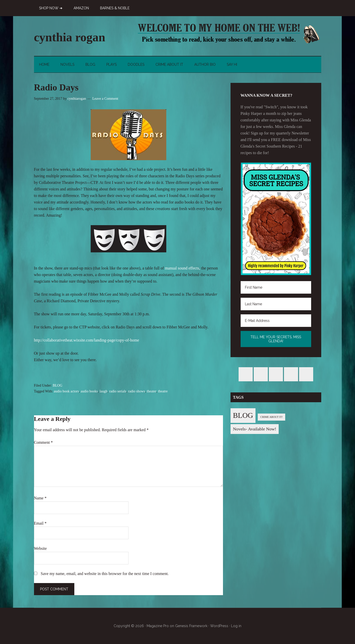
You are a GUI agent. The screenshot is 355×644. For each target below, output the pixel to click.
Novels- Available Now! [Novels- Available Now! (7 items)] (255, 429)
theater (152, 391)
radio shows (136, 391)
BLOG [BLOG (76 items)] (243, 415)
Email (40, 523)
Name (40, 498)
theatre (163, 391)
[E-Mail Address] (276, 321)
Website (40, 548)
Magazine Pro (158, 626)
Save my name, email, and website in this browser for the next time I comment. (105, 574)
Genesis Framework (191, 626)
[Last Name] (276, 304)
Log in (236, 626)
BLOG (57, 385)
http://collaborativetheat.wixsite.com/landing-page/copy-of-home (87, 340)
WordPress (219, 626)
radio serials (118, 391)
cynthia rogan (70, 37)
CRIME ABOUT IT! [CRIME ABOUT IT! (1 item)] (271, 417)
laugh (103, 391)
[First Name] (276, 287)
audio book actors (67, 391)
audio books (89, 391)
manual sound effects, (183, 268)
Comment (43, 442)
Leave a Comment (105, 99)
